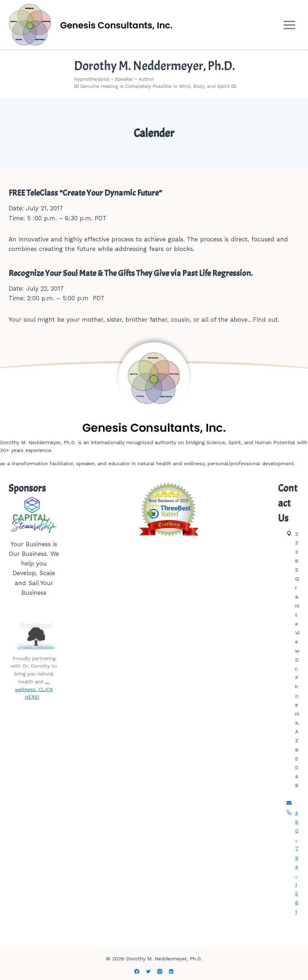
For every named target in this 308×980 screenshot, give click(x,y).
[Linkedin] (171, 971)
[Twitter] (148, 971)
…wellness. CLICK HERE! (34, 689)
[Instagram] (160, 971)
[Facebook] (137, 971)
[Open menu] (289, 25)
